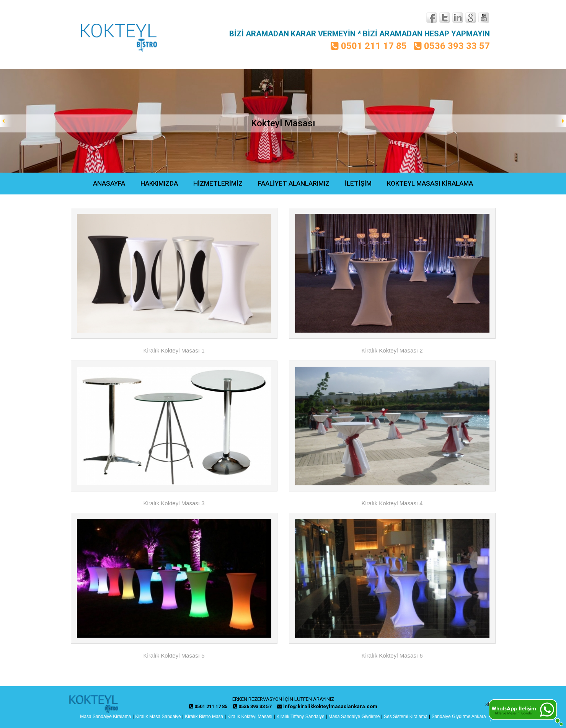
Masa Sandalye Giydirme (354, 717)
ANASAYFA (109, 183)
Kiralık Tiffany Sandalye (301, 717)
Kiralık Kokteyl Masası (250, 717)
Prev (6, 121)
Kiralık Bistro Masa (204, 717)
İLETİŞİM (358, 183)
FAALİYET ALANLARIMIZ (294, 183)
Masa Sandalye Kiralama (105, 717)
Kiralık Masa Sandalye (158, 717)
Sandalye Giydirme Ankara (459, 717)
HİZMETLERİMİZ (218, 183)
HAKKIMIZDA (159, 183)
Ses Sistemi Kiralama (406, 717)
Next (560, 121)
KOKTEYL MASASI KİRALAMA (430, 183)
